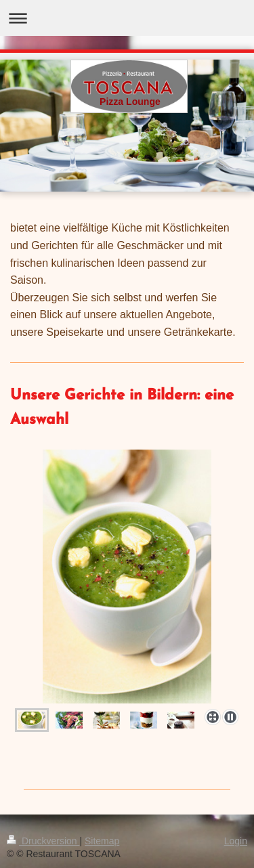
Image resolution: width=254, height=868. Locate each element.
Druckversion (43, 841)
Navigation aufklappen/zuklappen (127, 18)
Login (236, 841)
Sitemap (102, 841)
